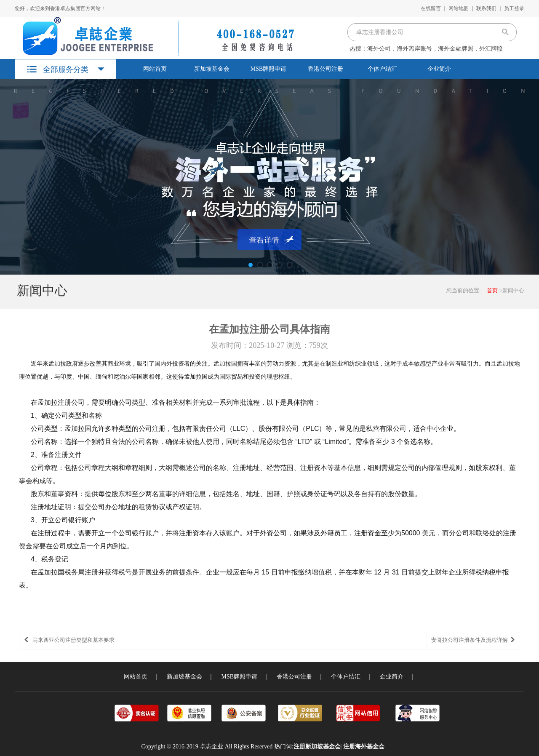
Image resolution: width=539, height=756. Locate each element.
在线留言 (431, 8)
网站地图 (459, 8)
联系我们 (486, 8)
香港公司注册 (326, 69)
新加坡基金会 (212, 69)
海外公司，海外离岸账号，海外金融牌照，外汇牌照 (435, 49)
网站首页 (155, 69)
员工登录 (514, 8)
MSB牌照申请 (269, 69)
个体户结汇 (382, 69)
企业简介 (439, 69)
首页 (492, 290)
